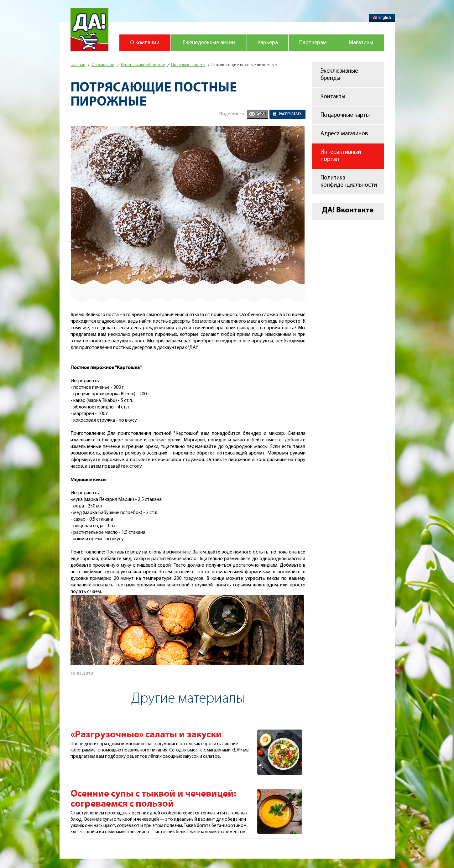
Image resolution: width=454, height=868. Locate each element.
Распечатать (290, 114)
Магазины (361, 43)
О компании (145, 43)
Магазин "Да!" (89, 30)
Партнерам (313, 43)
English (382, 18)
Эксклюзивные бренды (339, 75)
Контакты (333, 97)
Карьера (268, 43)
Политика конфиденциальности (349, 182)
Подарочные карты (345, 115)
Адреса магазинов (344, 134)
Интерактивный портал (341, 156)
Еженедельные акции (209, 43)
